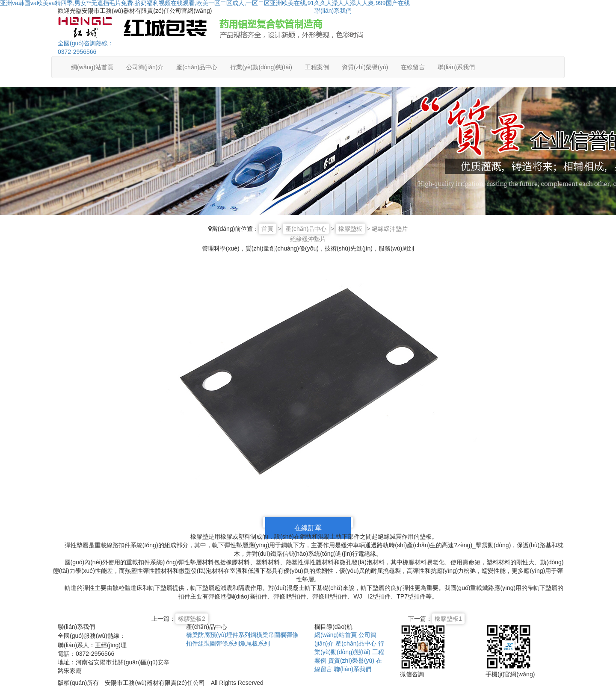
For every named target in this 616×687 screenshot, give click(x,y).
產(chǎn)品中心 (197, 67)
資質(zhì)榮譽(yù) (365, 67)
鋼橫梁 (259, 635)
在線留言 (413, 67)
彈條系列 (228, 643)
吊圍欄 (277, 635)
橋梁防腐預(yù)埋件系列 (218, 635)
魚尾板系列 (255, 643)
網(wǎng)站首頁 (92, 67)
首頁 (267, 229)
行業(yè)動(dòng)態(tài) (261, 67)
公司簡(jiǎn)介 (145, 67)
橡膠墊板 (350, 229)
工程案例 (317, 67)
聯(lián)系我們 (333, 11)
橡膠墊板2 (192, 619)
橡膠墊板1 (448, 619)
